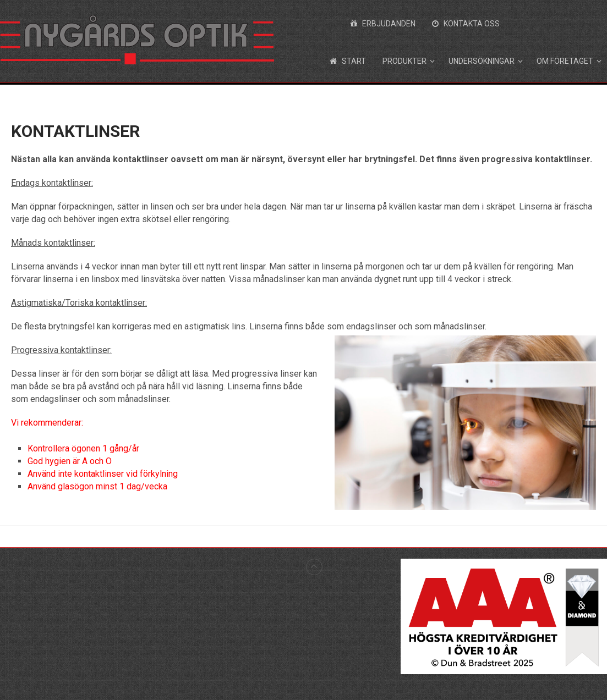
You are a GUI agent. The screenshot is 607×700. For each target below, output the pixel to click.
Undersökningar (482, 61)
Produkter (404, 61)
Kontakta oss (466, 24)
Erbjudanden (383, 24)
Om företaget (565, 61)
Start (348, 61)
